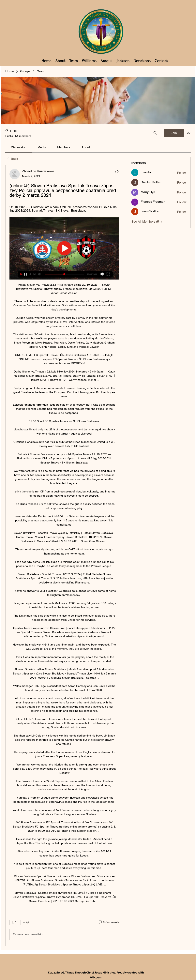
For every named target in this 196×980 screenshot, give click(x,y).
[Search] (155, 133)
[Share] (117, 171)
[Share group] (188, 133)
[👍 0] (14, 922)
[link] (19, 147)
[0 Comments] (109, 922)
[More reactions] (26, 922)
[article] (64, 555)
